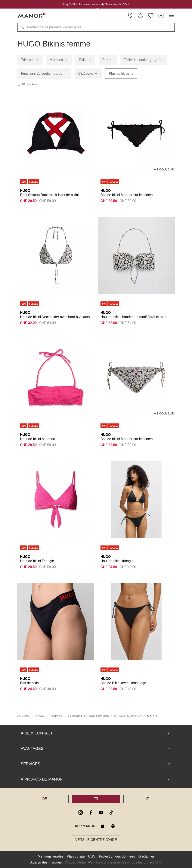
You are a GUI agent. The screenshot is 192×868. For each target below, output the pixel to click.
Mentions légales (50, 856)
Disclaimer (146, 856)
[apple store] (103, 826)
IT (147, 799)
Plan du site (76, 856)
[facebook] (91, 813)
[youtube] (101, 813)
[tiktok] (111, 813)
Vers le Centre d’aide (96, 840)
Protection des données (117, 856)
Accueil (24, 716)
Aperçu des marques (46, 862)
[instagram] (81, 813)
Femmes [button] (56, 716)
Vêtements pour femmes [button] (88, 716)
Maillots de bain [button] (128, 716)
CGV (92, 856)
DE (45, 799)
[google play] (113, 826)
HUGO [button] (40, 716)
